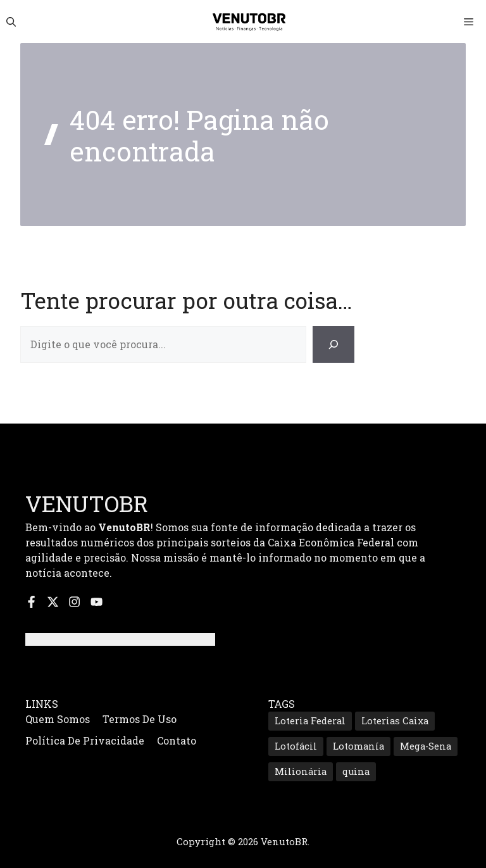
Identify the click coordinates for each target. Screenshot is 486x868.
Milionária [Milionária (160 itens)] (301, 771)
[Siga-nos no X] (53, 602)
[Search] (333, 344)
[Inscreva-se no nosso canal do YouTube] (97, 602)
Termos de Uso (140, 719)
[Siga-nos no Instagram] (74, 602)
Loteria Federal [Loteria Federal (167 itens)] (310, 721)
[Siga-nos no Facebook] (31, 602)
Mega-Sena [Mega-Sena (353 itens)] (426, 746)
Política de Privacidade (85, 740)
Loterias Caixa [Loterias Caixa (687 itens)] (395, 721)
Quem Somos (58, 719)
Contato (177, 740)
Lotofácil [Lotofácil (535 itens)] (296, 746)
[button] (11, 22)
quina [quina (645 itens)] (356, 771)
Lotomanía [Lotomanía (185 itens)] (358, 746)
